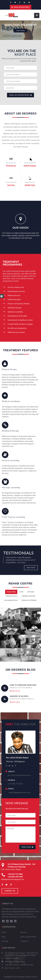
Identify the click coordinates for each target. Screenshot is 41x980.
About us (24, 932)
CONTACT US (10, 891)
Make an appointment (20, 95)
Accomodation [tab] (11, 600)
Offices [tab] (31, 592)
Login (4, 937)
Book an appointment (28, 937)
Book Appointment (21, 7)
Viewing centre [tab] (28, 596)
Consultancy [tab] (12, 596)
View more (31, 568)
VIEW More (21, 31)
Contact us (24, 941)
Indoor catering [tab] (29, 600)
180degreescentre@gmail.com (13, 879)
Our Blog (5, 941)
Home (4, 932)
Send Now (27, 847)
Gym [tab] (21, 592)
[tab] (20, 603)
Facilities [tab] (11, 592)
